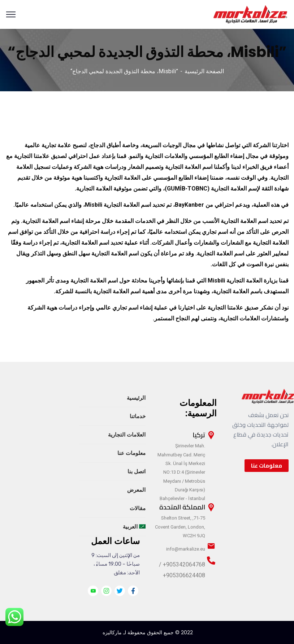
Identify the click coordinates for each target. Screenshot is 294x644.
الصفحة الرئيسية (204, 71)
